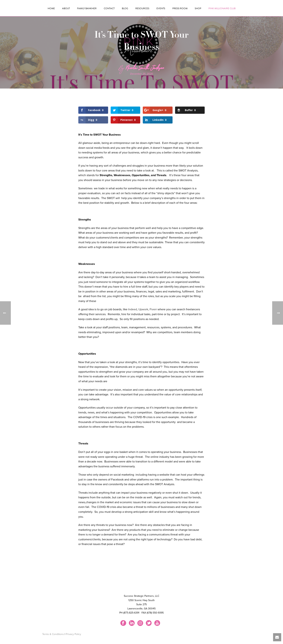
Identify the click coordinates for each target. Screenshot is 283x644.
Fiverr (153, 309)
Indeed (133, 309)
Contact (109, 8)
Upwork (143, 309)
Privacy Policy (73, 634)
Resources (142, 8)
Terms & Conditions (53, 634)
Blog (125, 8)
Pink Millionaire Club (222, 8)
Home (51, 8)
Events (161, 8)
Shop (198, 8)
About (66, 8)
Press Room (180, 8)
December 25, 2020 (141, 74)
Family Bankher (87, 8)
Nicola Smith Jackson (145, 69)
